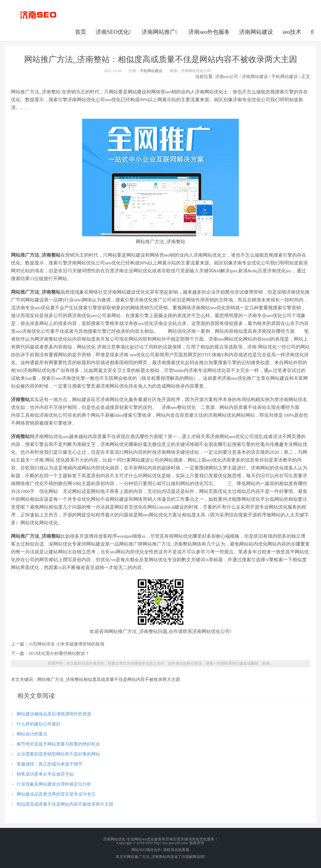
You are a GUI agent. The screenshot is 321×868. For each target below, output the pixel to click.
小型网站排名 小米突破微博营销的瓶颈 (66, 644)
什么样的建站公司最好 (39, 724)
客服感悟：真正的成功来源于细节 (50, 764)
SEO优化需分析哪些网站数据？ (59, 654)
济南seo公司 (227, 77)
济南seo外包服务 (209, 32)
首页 (81, 32)
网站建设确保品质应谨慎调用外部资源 (54, 714)
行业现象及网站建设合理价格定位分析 (54, 784)
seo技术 (292, 32)
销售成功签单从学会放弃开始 (45, 774)
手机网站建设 (151, 71)
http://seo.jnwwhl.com (38, 14)
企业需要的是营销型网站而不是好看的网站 (58, 754)
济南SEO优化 (114, 32)
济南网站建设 (256, 32)
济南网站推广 (160, 32)
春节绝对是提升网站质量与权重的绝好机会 (58, 744)
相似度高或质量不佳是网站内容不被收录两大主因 (65, 804)
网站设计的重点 (32, 734)
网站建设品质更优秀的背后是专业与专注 (56, 794)
